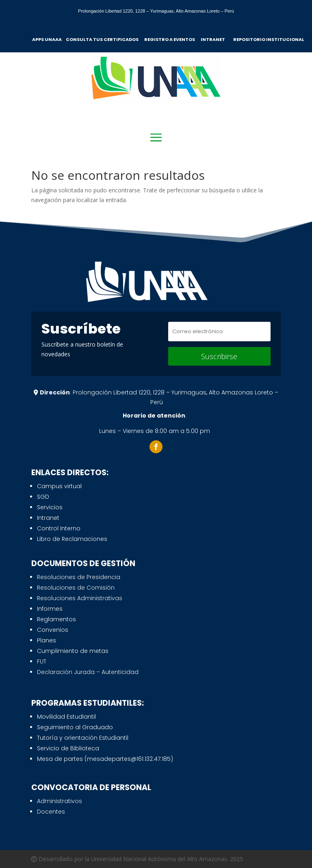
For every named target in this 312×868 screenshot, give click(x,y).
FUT (42, 661)
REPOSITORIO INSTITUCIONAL (268, 39)
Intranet (48, 518)
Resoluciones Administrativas (80, 598)
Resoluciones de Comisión (76, 588)
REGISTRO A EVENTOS (170, 39)
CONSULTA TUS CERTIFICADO (101, 39)
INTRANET (214, 39)
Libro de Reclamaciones (72, 539)
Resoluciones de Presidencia (79, 577)
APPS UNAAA (47, 39)
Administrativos (60, 801)
